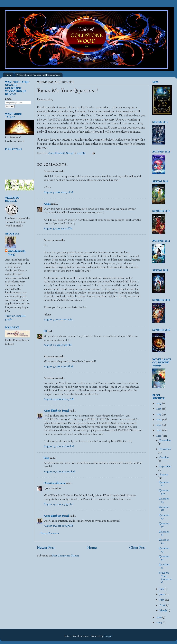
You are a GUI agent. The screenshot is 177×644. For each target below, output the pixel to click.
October (164, 458)
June (162, 595)
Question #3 (164, 550)
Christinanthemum (55, 484)
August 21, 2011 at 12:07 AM (59, 472)
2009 (159, 623)
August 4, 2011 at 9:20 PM (58, 229)
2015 (159, 414)
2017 (159, 404)
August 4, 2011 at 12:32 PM (58, 192)
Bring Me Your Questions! (165, 578)
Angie (47, 204)
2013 (159, 425)
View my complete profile (15, 318)
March (163, 611)
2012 (159, 431)
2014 (159, 420)
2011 (159, 436)
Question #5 (164, 534)
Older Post (137, 548)
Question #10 (164, 492)
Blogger (108, 636)
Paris (46, 458)
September (165, 466)
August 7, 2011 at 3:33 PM (58, 345)
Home (9, 75)
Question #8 (164, 509)
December (165, 441)
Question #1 (164, 566)
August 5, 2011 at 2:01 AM (58, 320)
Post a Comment (50, 534)
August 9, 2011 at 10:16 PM (58, 367)
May (162, 600)
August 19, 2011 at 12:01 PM (59, 447)
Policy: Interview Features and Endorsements (38, 75)
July (162, 589)
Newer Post (46, 548)
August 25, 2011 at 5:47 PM (58, 526)
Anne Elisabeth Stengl (56, 411)
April (163, 605)
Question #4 (164, 542)
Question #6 (164, 525)
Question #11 (164, 484)
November (165, 449)
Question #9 (164, 501)
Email (8, 99)
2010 (159, 617)
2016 (159, 409)
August (164, 475)
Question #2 (164, 558)
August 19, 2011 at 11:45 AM (59, 399)
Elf (45, 332)
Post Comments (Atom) (66, 556)
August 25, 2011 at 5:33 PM (58, 504)
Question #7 (164, 517)
